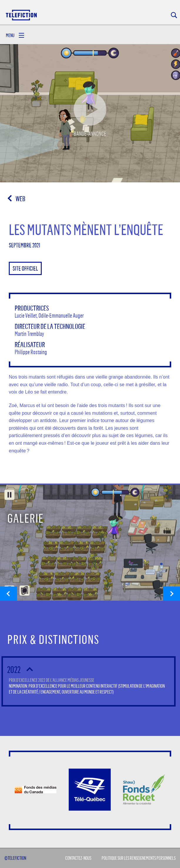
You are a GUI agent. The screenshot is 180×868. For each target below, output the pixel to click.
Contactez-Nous (78, 858)
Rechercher (174, 15)
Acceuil (22, 15)
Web (20, 199)
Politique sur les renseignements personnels (139, 858)
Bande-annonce (90, 111)
